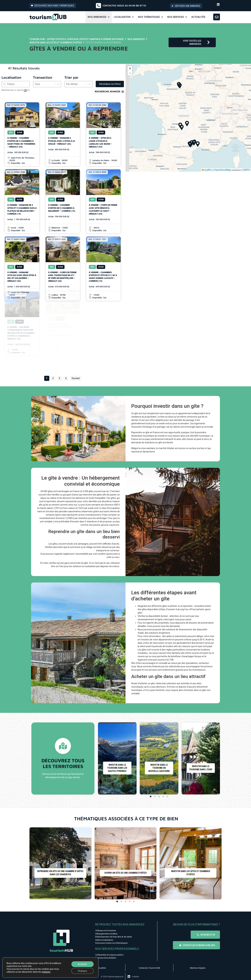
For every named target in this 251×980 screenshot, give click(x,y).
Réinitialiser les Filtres (110, 84)
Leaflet (207, 170)
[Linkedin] (129, 976)
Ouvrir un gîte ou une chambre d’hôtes (125, 873)
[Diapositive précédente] (102, 758)
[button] (180, 86)
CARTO (247, 170)
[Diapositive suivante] (216, 758)
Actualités (101, 968)
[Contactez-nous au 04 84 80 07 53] (98, 6)
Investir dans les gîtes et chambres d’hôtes (56, 43)
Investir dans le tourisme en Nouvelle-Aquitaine (159, 768)
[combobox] (16, 84)
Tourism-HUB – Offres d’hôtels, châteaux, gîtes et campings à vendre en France (77, 39)
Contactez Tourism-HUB (149, 968)
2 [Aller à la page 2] (53, 378)
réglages (46, 972)
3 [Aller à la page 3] (59, 378)
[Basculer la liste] (58, 84)
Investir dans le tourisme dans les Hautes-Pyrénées (117, 768)
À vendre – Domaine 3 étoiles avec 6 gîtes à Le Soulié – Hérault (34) (61, 141)
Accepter (82, 964)
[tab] (151, 797)
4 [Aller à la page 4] (66, 378)
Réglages (83, 971)
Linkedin (136, 977)
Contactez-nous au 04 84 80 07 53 (124, 6)
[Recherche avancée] (123, 92)
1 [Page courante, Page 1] (47, 378)
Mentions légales (198, 968)
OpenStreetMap (223, 170)
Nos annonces (136, 39)
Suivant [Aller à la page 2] (76, 378)
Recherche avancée (108, 91)
